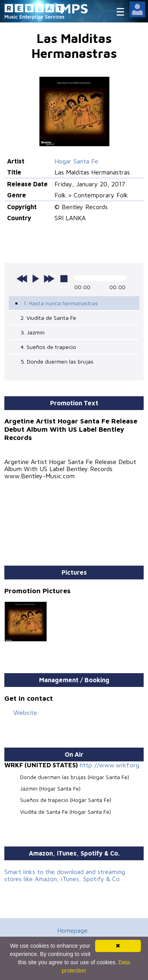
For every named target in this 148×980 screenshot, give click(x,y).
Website (25, 713)
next (49, 278)
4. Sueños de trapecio (48, 347)
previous (22, 278)
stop (64, 278)
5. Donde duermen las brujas (57, 361)
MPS (74, 8)
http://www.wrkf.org (110, 765)
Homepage (72, 930)
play (36, 278)
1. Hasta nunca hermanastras (61, 303)
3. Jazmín (33, 332)
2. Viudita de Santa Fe (48, 318)
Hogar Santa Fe (76, 161)
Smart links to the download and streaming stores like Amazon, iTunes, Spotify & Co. (65, 875)
